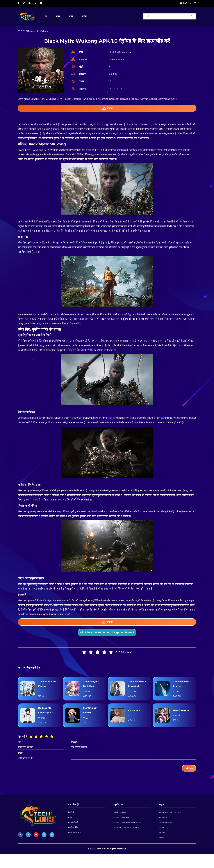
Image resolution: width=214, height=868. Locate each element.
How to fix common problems (128, 840)
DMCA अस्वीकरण (75, 845)
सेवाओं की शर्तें (73, 834)
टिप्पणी (75, 751)
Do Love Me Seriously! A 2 (47, 718)
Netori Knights (183, 718)
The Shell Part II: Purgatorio (139, 690)
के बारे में (71, 822)
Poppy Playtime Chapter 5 (172, 822)
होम (19, 33)
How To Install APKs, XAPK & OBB (130, 834)
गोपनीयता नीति (73, 840)
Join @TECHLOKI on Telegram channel (107, 637)
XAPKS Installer (121, 822)
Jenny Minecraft (167, 834)
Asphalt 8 (164, 828)
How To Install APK (123, 828)
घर (50, 17)
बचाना (107, 110)
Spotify (163, 851)
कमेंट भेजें (188, 777)
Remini (163, 845)
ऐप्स (75, 17)
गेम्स (62, 17)
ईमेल (21, 762)
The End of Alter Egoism (49, 690)
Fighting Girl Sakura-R (91, 718)
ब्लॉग (88, 17)
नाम (20, 751)
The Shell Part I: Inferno (183, 690)
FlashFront (135, 718)
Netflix (162, 840)
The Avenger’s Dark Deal (92, 690)
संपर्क (70, 828)
